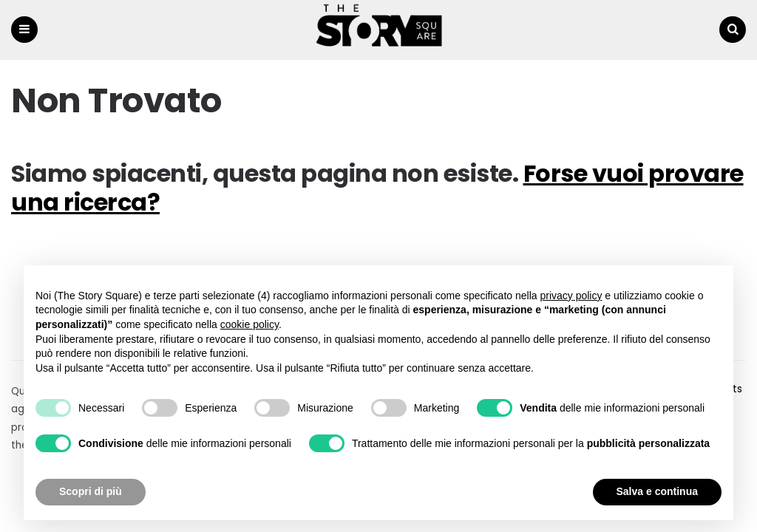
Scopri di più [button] (91, 491)
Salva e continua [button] (657, 491)
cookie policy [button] (249, 324)
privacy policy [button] (571, 296)
